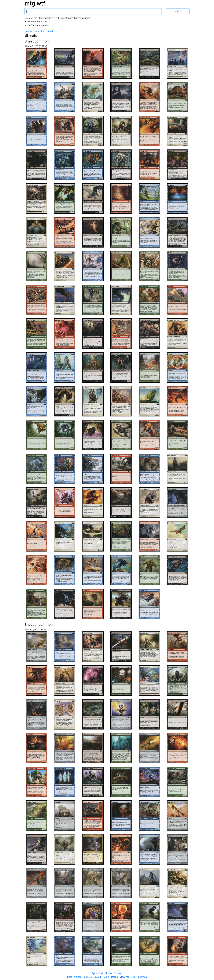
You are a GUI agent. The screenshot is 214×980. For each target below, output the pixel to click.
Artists (78, 977)
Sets (70, 977)
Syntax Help (98, 973)
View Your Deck (128, 977)
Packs (106, 977)
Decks (115, 977)
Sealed (97, 977)
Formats (87, 977)
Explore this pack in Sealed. (39, 31)
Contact (118, 973)
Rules (109, 973)
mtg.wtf (35, 3)
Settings (142, 977)
